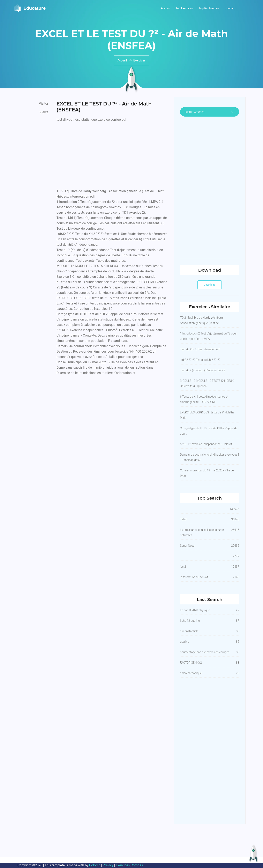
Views (44, 112)
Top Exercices (185, 8)
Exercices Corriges (129, 865)
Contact (230, 8)
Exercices (140, 60)
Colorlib (95, 865)
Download (210, 285)
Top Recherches (209, 8)
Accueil (166, 8)
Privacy (108, 865)
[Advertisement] (112, 154)
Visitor (44, 104)
